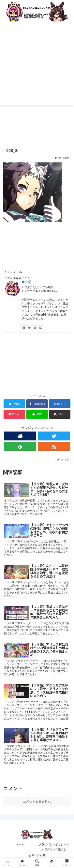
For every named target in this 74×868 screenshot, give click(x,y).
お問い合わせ (37, 855)
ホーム (20, 844)
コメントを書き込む (37, 802)
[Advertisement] (37, 68)
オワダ (26, 282)
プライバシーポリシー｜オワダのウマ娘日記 (54, 847)
